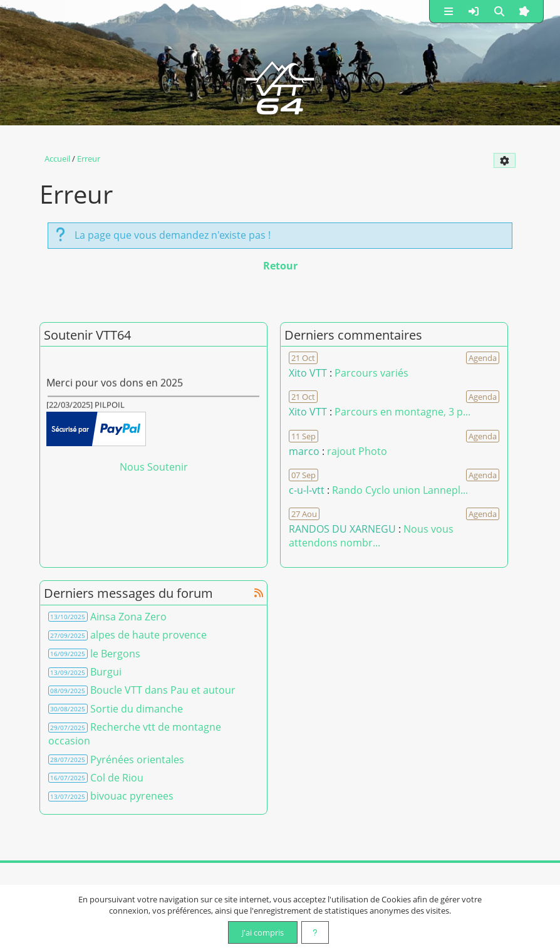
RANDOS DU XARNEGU (344, 529)
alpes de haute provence (148, 635)
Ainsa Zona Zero (128, 617)
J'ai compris (263, 932)
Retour (280, 266)
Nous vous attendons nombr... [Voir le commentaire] (371, 536)
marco (304, 451)
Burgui (106, 672)
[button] (449, 11)
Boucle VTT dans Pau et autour (163, 690)
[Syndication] (259, 593)
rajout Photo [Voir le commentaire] (357, 451)
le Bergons (115, 654)
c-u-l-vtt (307, 490)
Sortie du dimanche (137, 709)
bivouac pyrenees (132, 796)
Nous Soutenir (154, 467)
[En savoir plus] (315, 932)
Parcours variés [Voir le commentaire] (371, 373)
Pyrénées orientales (137, 759)
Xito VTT (308, 373)
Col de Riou (117, 778)
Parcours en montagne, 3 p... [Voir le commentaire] (402, 412)
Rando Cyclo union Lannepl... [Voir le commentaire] (400, 490)
